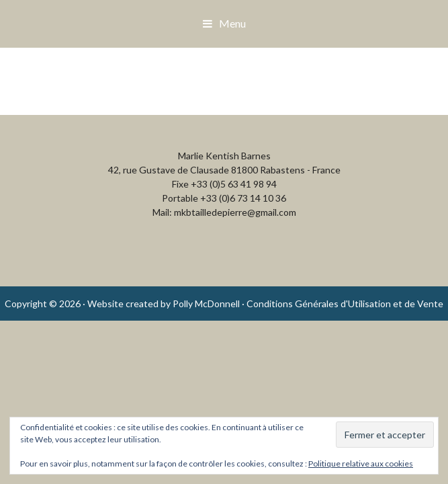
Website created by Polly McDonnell (164, 304)
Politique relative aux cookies (361, 463)
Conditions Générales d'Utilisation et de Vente (345, 304)
